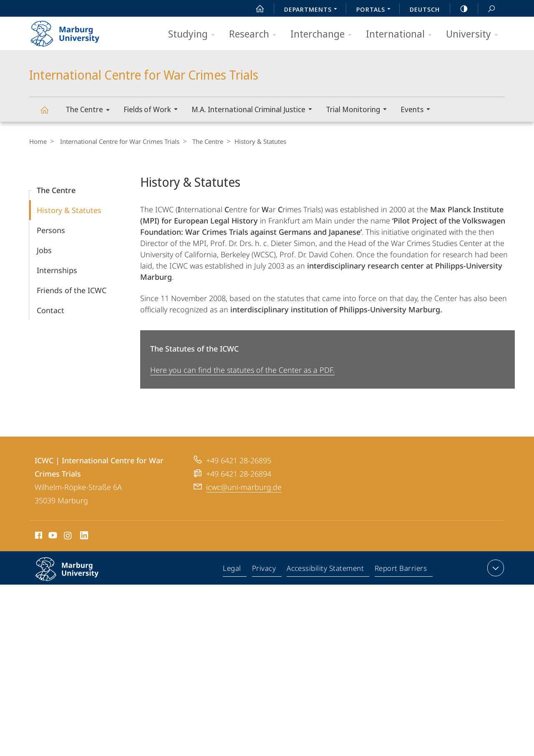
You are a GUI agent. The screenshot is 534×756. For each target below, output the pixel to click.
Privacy (265, 570)
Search (487, 9)
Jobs (44, 250)
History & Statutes (69, 210)
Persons (51, 230)
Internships (57, 270)
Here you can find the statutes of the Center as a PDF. (242, 370)
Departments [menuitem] (313, 10)
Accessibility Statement (326, 570)
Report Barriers (401, 570)
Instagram (68, 537)
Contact (50, 310)
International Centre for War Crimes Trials (49, 114)
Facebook (38, 537)
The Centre (90, 111)
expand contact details (495, 568)
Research (255, 34)
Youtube (52, 537)
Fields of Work (153, 110)
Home (38, 141)
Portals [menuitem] (376, 10)
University (475, 34)
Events (418, 110)
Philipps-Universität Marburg (76, 576)
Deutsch (425, 9)
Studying (194, 34)
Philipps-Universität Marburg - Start (74, 31)
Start (255, 9)
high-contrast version (459, 9)
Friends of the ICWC (72, 290)
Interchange (324, 34)
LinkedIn (84, 537)
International (402, 34)
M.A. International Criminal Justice (254, 110)
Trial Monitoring (359, 110)
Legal (234, 570)
